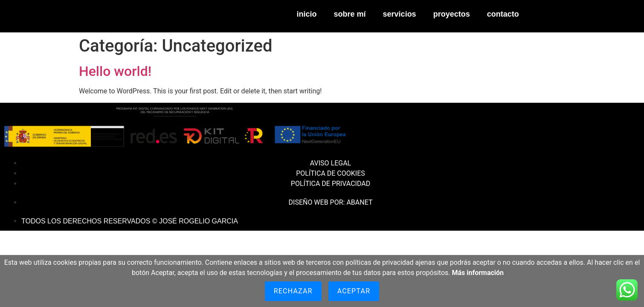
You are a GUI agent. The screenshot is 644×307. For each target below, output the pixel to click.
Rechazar (293, 291)
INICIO (307, 14)
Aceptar (354, 291)
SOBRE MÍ (350, 14)
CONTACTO (503, 14)
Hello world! (115, 71)
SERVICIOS (400, 14)
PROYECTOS (452, 14)
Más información (478, 273)
